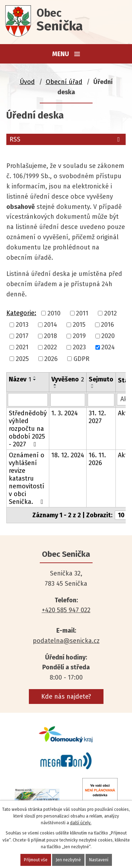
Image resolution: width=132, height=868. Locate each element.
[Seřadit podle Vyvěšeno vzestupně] (55, 385)
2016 (108, 325)
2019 (79, 336)
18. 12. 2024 (68, 455)
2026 (51, 359)
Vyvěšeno (68, 379)
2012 (111, 313)
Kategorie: (21, 313)
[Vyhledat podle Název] (28, 400)
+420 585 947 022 (66, 610)
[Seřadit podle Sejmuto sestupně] (93, 387)
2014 (51, 325)
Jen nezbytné (68, 860)
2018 (51, 336)
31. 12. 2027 (97, 417)
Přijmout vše (36, 860)
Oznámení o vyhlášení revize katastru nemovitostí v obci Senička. (27, 478)
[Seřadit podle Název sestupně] (35, 380)
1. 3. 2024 (65, 413)
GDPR (81, 359)
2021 (22, 348)
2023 (79, 348)
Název (20, 379)
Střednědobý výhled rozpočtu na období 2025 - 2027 (28, 429)
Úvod (27, 82)
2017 (22, 336)
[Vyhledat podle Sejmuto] (101, 400)
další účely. (81, 823)
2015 (79, 325)
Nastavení (99, 860)
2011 (82, 313)
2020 (108, 336)
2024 (108, 348)
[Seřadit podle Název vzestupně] (35, 377)
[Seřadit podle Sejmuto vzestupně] (93, 385)
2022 (51, 348)
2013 (22, 325)
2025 (22, 359)
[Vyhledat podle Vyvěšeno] (68, 400)
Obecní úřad (64, 82)
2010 (54, 313)
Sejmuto (101, 379)
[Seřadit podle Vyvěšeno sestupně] (55, 387)
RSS (66, 139)
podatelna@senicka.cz (66, 641)
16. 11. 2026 (97, 459)
